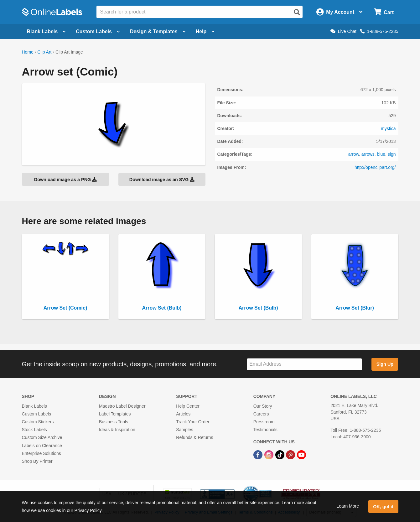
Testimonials (265, 430)
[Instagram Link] (270, 455)
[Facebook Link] (259, 455)
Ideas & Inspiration (117, 430)
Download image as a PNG (65, 180)
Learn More (348, 506)
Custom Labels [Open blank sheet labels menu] (98, 31)
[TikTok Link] (280, 455)
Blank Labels (34, 406)
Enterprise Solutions (41, 453)
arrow (354, 154)
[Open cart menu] (384, 12)
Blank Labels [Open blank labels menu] (47, 31)
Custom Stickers (38, 422)
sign (392, 154)
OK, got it (383, 507)
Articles (183, 414)
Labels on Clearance (42, 446)
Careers (261, 414)
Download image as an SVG (162, 180)
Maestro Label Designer (122, 406)
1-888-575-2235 (379, 31)
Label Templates (115, 414)
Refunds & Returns (194, 437)
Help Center (188, 406)
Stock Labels (34, 430)
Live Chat (343, 31)
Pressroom (264, 422)
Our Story (263, 406)
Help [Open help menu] (205, 31)
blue (381, 154)
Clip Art (44, 52)
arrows (368, 154)
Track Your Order (193, 422)
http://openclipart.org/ (375, 167)
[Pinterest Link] (291, 455)
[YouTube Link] (301, 455)
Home (28, 52)
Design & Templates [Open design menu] (158, 31)
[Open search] (297, 12)
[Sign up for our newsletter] (304, 364)
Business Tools (114, 422)
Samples (184, 430)
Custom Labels (36, 414)
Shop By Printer (37, 461)
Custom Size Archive (42, 437)
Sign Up (385, 364)
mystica (388, 128)
